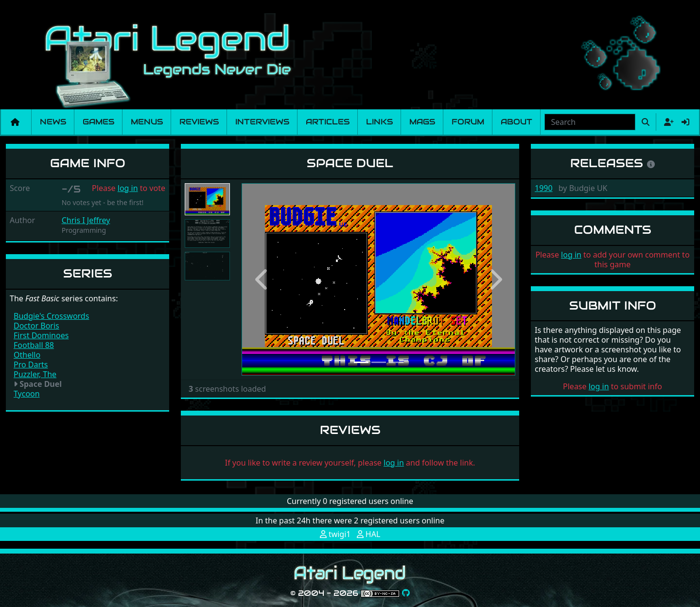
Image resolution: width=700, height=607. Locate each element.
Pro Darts (31, 364)
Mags (422, 122)
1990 (544, 188)
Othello (27, 355)
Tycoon (27, 394)
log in (128, 188)
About (516, 122)
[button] (262, 279)
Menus (147, 122)
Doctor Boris (36, 326)
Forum (468, 122)
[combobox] (590, 122)
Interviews (262, 122)
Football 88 (34, 345)
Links (379, 122)
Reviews (199, 122)
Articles (328, 122)
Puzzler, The (35, 374)
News (53, 122)
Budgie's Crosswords (51, 316)
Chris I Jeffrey (86, 220)
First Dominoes (41, 335)
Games (98, 122)
